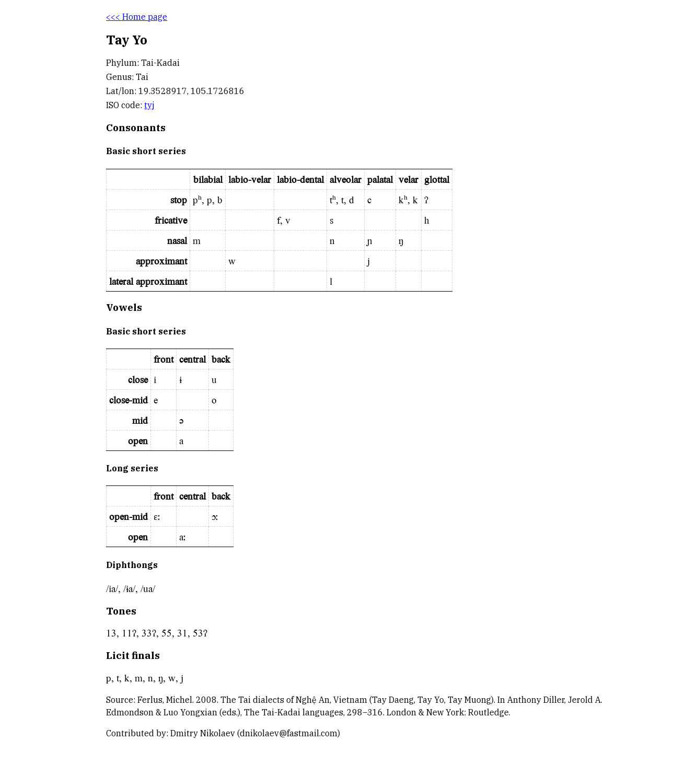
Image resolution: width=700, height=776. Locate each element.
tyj (149, 105)
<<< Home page (137, 17)
